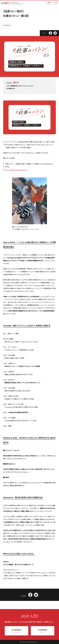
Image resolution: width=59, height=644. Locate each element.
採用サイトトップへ (50, 3)
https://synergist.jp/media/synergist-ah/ (16, 170)
